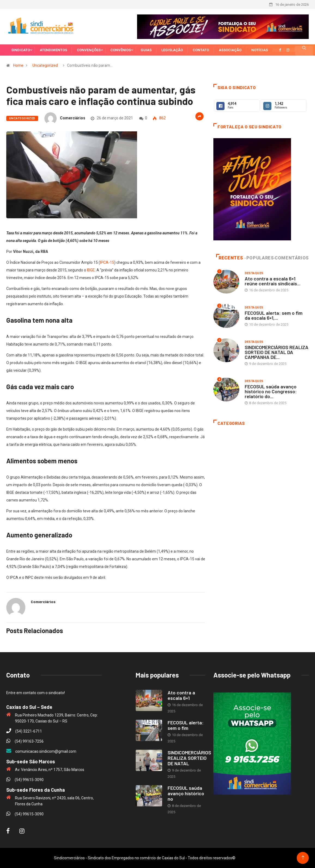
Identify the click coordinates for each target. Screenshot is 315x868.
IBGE (91, 270)
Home (18, 65)
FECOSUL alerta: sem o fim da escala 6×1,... (274, 315)
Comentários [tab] (292, 258)
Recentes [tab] (229, 258)
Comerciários (73, 118)
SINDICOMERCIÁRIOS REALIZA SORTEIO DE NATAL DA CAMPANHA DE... (277, 352)
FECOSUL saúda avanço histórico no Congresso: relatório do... (271, 391)
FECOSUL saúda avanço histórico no (186, 793)
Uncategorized (45, 65)
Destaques (254, 273)
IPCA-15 (107, 262)
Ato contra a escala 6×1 (181, 695)
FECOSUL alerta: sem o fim (186, 725)
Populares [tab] (259, 258)
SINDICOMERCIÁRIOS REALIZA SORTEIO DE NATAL (189, 758)
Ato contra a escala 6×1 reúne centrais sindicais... (272, 281)
